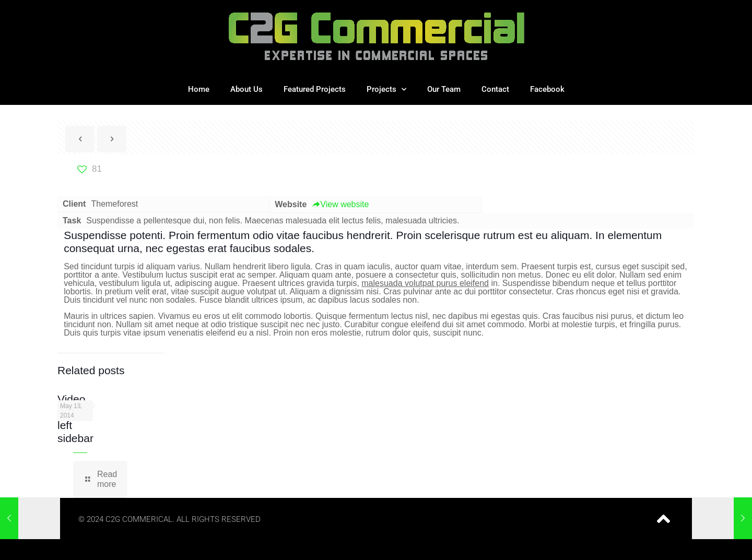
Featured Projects (315, 89)
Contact (495, 89)
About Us (246, 89)
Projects (386, 90)
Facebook (547, 89)
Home (199, 89)
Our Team (444, 89)
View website (340, 204)
